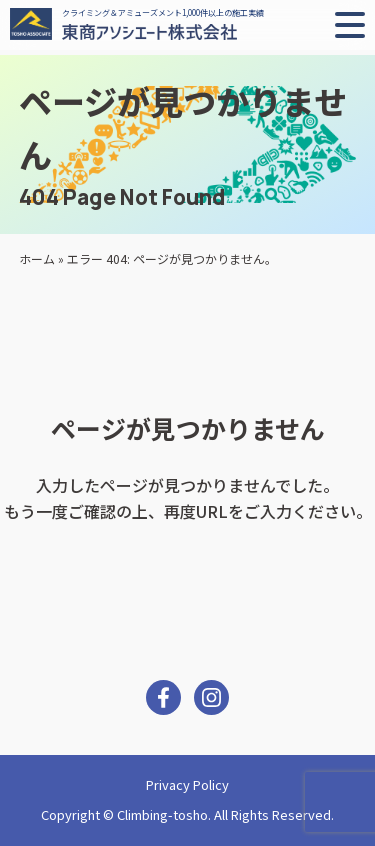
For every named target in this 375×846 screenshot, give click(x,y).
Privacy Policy (187, 784)
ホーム (37, 258)
